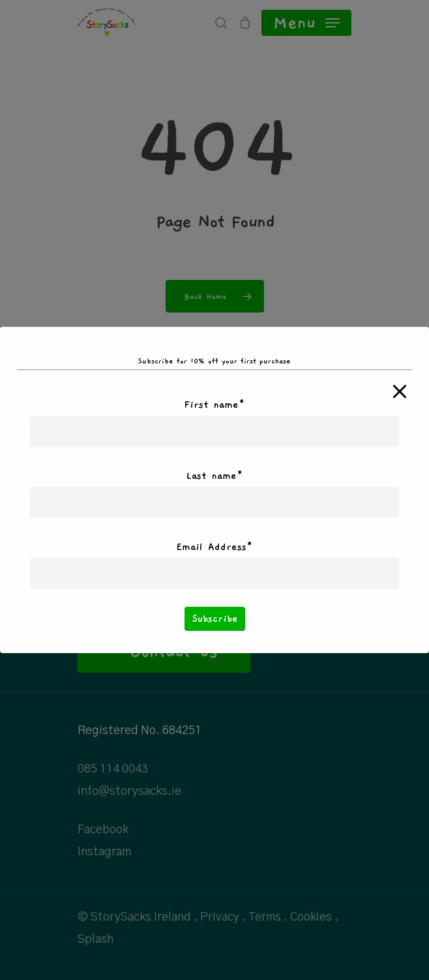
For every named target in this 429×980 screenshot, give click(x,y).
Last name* (214, 476)
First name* (214, 405)
